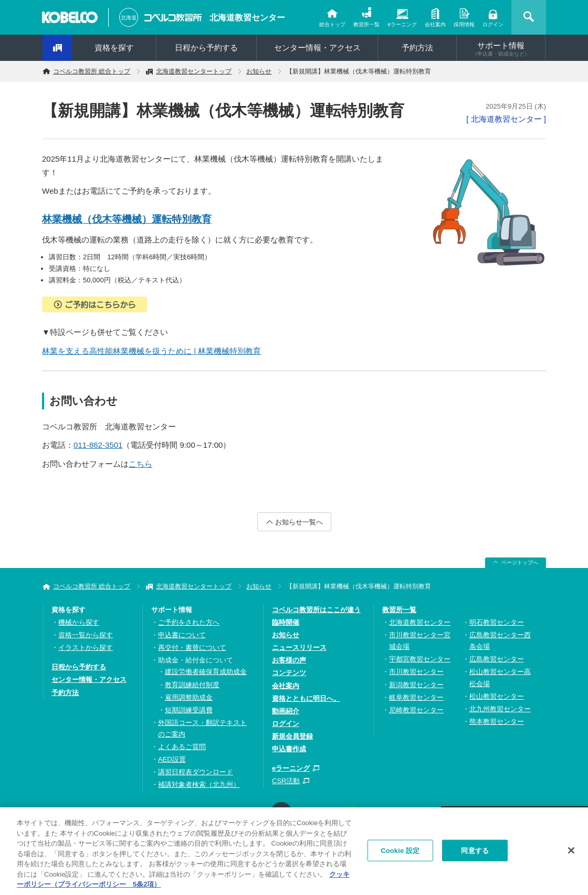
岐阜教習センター (416, 697)
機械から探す (79, 622)
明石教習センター (497, 622)
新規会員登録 (292, 736)
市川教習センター (416, 672)
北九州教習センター (500, 709)
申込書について (182, 635)
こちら (140, 464)
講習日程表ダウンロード (196, 772)
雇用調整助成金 (189, 697)
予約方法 (417, 48)
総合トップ (332, 24)
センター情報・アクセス (317, 48)
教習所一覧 (366, 24)
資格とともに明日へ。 (306, 698)
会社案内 (435, 24)
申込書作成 (289, 749)
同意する (475, 853)
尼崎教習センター (416, 710)
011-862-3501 (98, 445)
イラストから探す (86, 647)
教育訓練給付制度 (192, 685)
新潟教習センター (416, 685)
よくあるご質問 (182, 747)
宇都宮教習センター (420, 659)
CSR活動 (286, 781)
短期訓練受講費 (189, 710)
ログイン (493, 24)
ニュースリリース (299, 647)
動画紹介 (286, 711)
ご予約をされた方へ (189, 622)
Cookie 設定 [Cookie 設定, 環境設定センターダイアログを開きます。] (400, 853)
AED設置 (172, 759)
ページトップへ (520, 562)
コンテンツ (289, 673)
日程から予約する (206, 48)
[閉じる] (571, 852)
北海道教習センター (247, 18)
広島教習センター (497, 659)
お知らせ (259, 71)
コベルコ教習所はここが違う (316, 610)
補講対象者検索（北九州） (199, 785)
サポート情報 (501, 49)
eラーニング (402, 24)
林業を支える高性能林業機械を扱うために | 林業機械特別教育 (151, 351)
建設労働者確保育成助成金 (206, 672)
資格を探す (114, 48)
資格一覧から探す (86, 635)
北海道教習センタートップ (194, 71)
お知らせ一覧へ (299, 522)
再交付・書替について (192, 647)
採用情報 (464, 24)
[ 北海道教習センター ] (506, 119)
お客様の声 (289, 660)
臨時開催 (286, 622)
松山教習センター (497, 696)
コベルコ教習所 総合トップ (92, 71)
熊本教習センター (497, 722)
